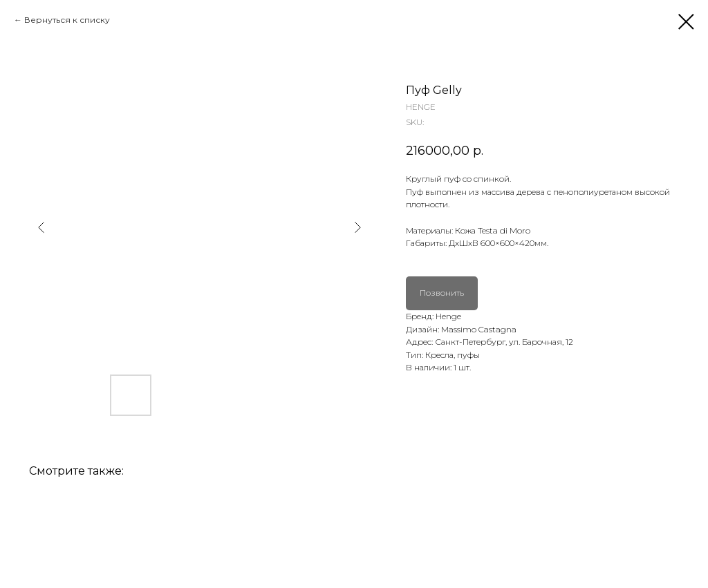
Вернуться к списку (67, 20)
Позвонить (442, 293)
